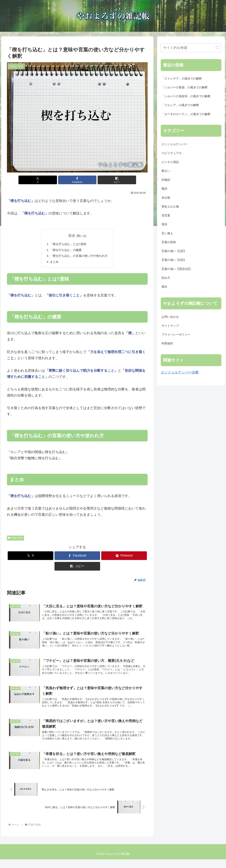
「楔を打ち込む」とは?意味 (67, 244)
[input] (191, 48)
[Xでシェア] (54, 180)
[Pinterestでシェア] (124, 557)
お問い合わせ (170, 317)
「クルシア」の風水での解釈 (180, 105)
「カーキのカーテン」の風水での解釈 (186, 114)
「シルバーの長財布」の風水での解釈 (186, 96)
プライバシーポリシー (176, 335)
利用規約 (167, 343)
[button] (101, 180)
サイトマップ (170, 326)
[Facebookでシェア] (77, 180)
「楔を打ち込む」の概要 (65, 250)
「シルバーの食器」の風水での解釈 (185, 87)
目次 (72, 236)
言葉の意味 (15, 539)
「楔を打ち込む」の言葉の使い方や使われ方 (79, 257)
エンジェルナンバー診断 (180, 372)
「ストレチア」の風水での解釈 (182, 79)
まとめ (53, 263)
